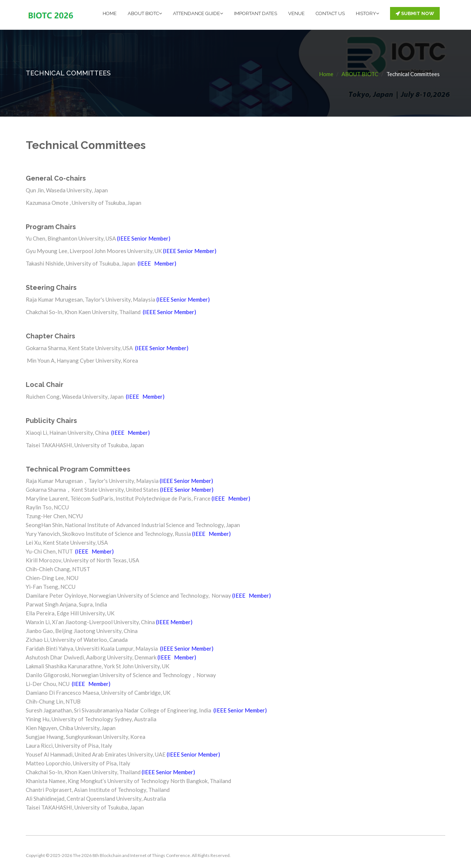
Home (326, 74)
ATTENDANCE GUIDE (198, 13)
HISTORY (367, 13)
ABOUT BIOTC (145, 13)
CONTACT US (330, 13)
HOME (110, 13)
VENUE (296, 13)
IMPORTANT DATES (256, 13)
